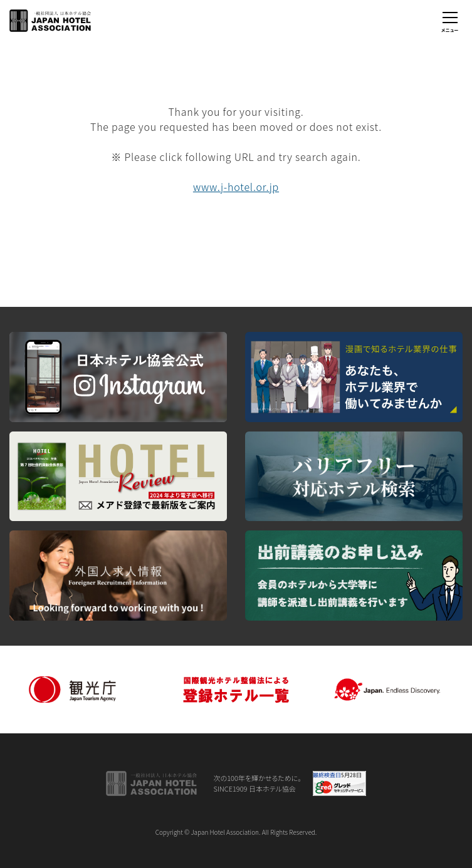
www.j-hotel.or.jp (236, 187)
